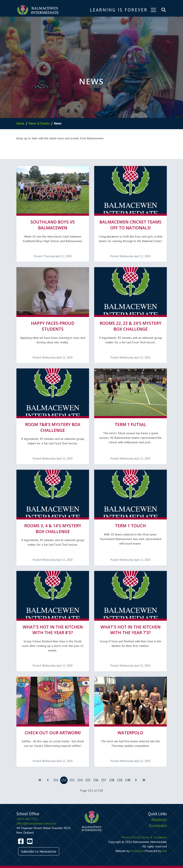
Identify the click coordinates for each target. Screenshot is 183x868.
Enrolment (158, 826)
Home (20, 123)
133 (72, 780)
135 (88, 780)
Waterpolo (130, 733)
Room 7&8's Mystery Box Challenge (53, 427)
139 (120, 780)
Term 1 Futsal (130, 424)
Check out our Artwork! (53, 733)
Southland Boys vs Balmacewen (53, 225)
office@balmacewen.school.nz (36, 823)
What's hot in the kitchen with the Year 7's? (130, 630)
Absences (159, 820)
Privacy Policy (130, 837)
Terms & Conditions (154, 837)
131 (56, 780)
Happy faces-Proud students (53, 326)
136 (96, 780)
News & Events (39, 123)
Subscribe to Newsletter (39, 851)
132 (64, 780)
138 (112, 780)
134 (80, 780)
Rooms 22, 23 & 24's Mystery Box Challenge (130, 326)
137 (104, 780)
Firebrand (137, 851)
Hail (164, 851)
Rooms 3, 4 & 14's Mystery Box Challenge (53, 529)
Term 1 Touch (130, 526)
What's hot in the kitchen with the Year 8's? (53, 630)
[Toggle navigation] (153, 10)
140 (128, 780)
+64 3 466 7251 (27, 819)
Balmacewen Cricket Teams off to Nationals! (130, 225)
